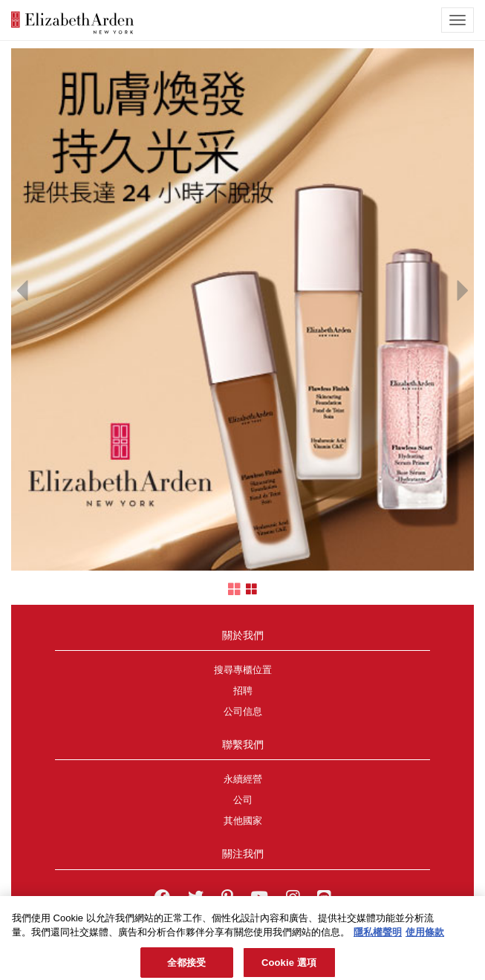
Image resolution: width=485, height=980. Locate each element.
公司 (243, 800)
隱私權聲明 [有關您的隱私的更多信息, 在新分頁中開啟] (378, 937)
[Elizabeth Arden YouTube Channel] (259, 899)
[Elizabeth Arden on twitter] (196, 899)
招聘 (243, 691)
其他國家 (243, 821)
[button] (22, 287)
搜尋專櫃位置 (243, 670)
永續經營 (243, 779)
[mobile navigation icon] (458, 20)
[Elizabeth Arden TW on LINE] (324, 899)
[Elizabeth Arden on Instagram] (293, 899)
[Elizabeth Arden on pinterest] (227, 899)
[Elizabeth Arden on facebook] (162, 899)
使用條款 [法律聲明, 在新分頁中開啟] (425, 937)
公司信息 (243, 712)
